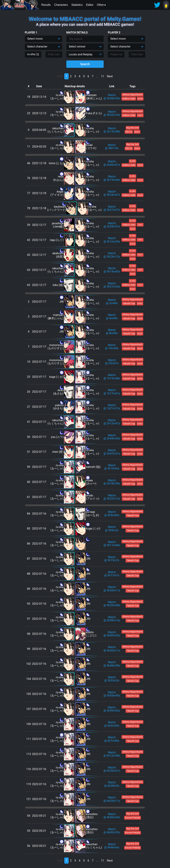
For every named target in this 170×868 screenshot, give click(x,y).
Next (110, 76)
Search (85, 64)
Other (100, 5)
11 (103, 76)
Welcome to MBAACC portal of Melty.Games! (85, 19)
